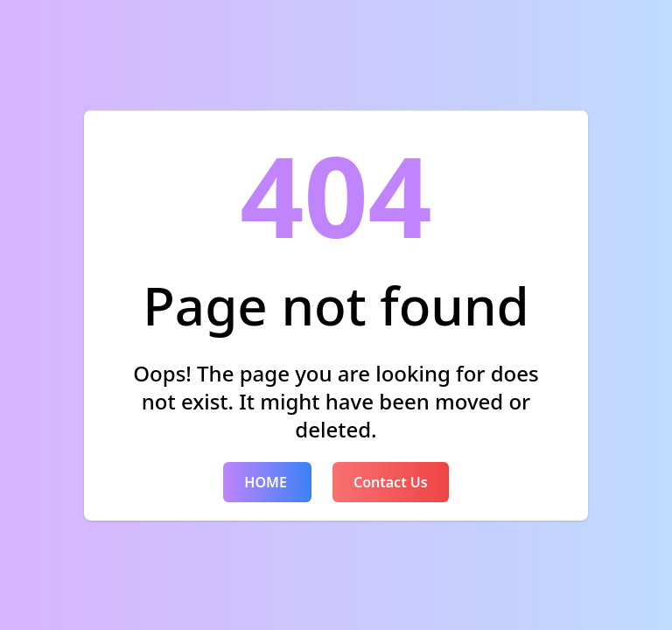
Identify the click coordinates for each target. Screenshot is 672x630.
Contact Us (391, 482)
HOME (267, 482)
